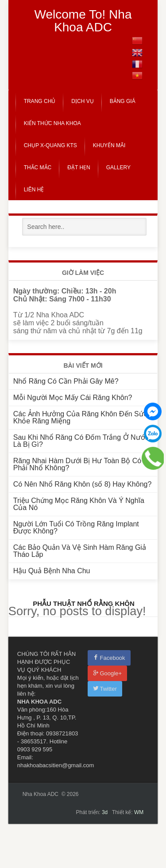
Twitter (105, 689)
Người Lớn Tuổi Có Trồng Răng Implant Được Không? (76, 527)
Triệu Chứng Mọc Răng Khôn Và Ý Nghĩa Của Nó (79, 504)
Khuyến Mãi (109, 145)
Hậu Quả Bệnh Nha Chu (52, 571)
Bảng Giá (123, 101)
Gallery (118, 168)
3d (105, 812)
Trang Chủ (40, 101)
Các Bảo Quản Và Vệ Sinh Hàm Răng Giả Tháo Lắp (80, 551)
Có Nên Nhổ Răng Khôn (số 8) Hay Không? (83, 484)
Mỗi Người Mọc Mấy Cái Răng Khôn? (73, 398)
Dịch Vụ (82, 101)
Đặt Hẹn (79, 168)
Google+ (108, 673)
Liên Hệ (34, 190)
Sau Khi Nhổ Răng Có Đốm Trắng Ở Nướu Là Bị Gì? (81, 441)
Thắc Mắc (38, 168)
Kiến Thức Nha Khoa (52, 123)
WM (139, 812)
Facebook (109, 658)
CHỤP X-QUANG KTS (50, 145)
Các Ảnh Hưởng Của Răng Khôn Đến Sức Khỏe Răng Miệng (80, 417)
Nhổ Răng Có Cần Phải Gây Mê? (66, 381)
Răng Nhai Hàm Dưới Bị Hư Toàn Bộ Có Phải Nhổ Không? (77, 464)
